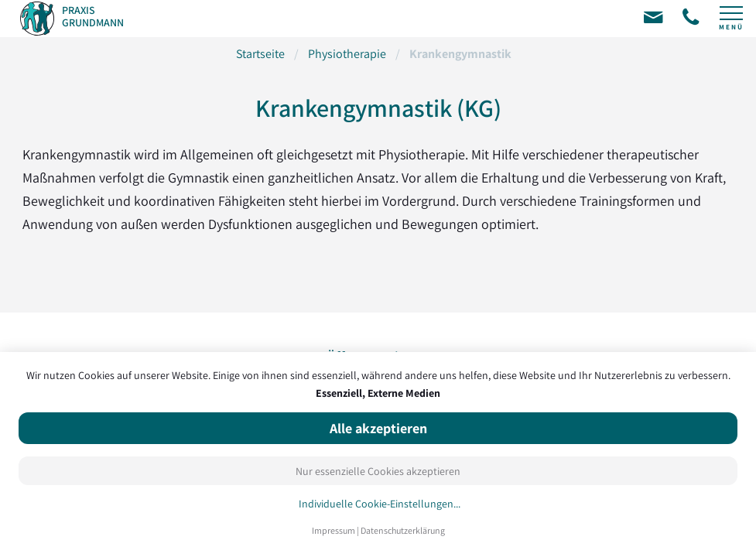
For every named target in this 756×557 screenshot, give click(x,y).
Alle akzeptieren (378, 428)
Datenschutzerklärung (403, 530)
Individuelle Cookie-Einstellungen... (380, 504)
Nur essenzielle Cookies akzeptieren (378, 471)
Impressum (334, 530)
